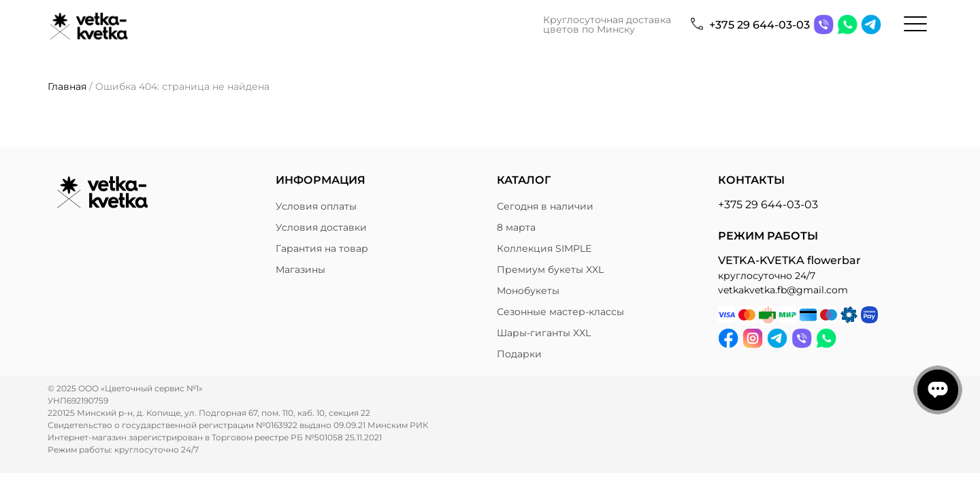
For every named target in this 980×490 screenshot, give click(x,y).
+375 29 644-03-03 (759, 25)
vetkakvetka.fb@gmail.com (783, 290)
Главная (67, 86)
